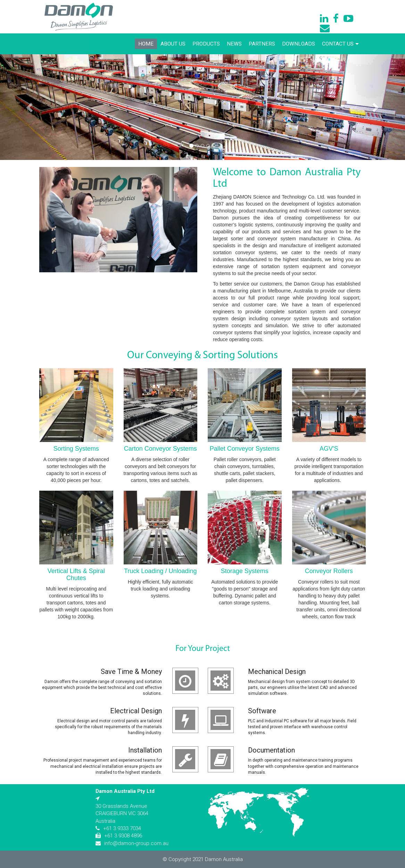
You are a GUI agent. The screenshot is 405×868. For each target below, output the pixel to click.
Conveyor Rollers (329, 571)
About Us (173, 44)
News (234, 44)
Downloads (299, 44)
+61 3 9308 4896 (123, 836)
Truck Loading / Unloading (160, 571)
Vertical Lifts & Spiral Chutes (76, 574)
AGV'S (329, 449)
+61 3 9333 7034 (122, 828)
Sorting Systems (76, 449)
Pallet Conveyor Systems (245, 449)
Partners (262, 44)
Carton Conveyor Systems (160, 449)
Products (206, 44)
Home (146, 44)
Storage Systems (245, 571)
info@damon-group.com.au (136, 843)
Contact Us (340, 44)
